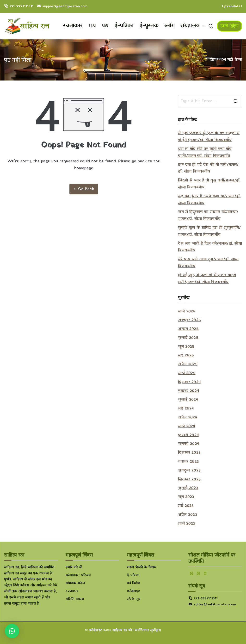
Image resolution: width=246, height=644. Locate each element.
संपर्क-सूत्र (134, 599)
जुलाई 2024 (188, 400)
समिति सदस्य (75, 599)
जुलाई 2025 (188, 338)
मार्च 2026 (187, 311)
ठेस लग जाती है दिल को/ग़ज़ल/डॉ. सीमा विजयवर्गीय (210, 247)
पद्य (105, 26)
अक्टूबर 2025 (189, 320)
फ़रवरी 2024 (188, 435)
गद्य (92, 26)
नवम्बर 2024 (188, 391)
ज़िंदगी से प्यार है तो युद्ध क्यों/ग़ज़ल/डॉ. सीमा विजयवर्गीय (209, 184)
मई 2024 (186, 409)
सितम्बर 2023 (189, 479)
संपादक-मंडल (75, 583)
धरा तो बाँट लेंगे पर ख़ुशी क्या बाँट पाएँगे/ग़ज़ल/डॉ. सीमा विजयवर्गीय (205, 152)
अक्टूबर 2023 (189, 471)
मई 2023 (186, 506)
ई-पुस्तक (149, 26)
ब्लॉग (169, 26)
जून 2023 (186, 497)
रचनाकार (73, 26)
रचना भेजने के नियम (142, 567)
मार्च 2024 (187, 426)
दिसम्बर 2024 (189, 382)
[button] (202, 26)
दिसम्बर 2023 (189, 453)
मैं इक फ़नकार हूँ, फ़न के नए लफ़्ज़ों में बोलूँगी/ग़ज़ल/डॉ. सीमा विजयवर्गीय (209, 137)
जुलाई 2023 (188, 488)
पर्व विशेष (133, 583)
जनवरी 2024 (188, 444)
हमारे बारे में (74, 567)
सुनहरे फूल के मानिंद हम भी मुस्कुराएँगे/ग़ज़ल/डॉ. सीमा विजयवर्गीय (209, 231)
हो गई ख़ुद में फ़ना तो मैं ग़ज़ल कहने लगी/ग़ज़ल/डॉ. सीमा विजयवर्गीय (207, 279)
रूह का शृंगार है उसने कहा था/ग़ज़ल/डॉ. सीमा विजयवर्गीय (209, 200)
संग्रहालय (192, 26)
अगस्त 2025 (188, 329)
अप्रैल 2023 (188, 515)
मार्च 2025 (187, 373)
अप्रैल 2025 (188, 364)
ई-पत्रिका (124, 26)
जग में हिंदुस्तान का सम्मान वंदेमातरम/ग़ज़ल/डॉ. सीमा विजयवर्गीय (208, 215)
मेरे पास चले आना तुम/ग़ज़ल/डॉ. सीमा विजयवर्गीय (208, 263)
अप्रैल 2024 (188, 417)
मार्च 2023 (187, 524)
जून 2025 (186, 347)
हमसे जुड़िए (230, 26)
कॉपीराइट (133, 591)
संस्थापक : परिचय (78, 575)
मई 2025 (186, 355)
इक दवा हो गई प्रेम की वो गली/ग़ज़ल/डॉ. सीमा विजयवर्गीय (208, 168)
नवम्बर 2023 (188, 462)
